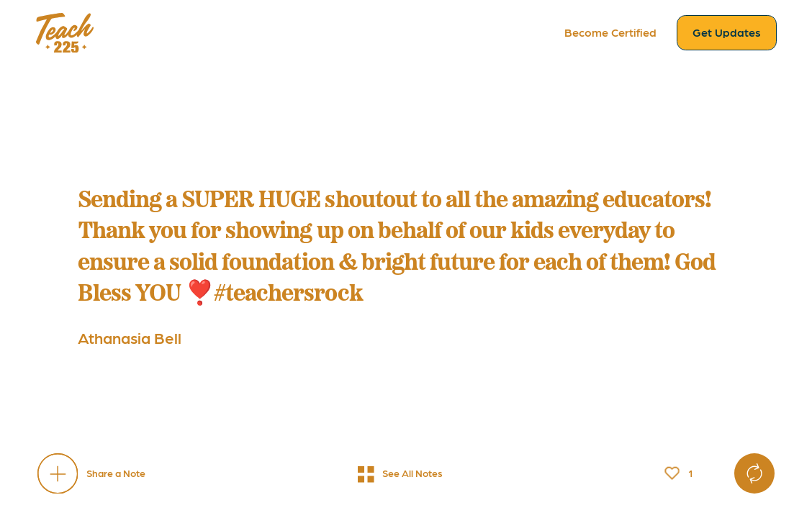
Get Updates (727, 32)
